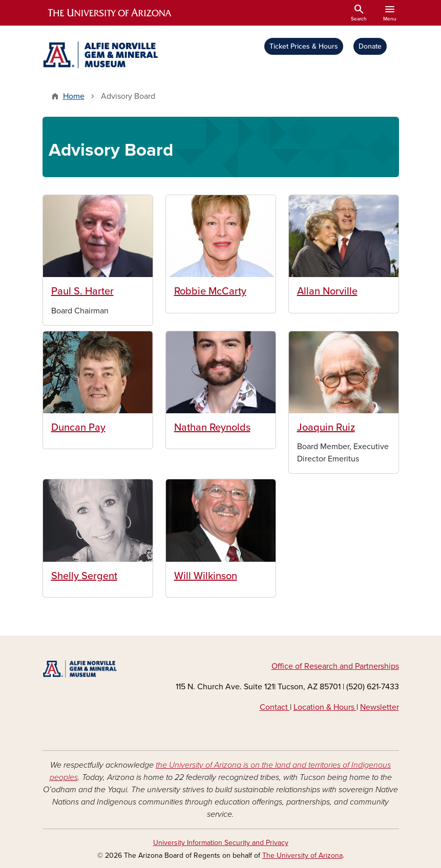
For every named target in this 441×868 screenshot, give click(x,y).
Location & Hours (325, 707)
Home (74, 96)
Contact (275, 707)
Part (362, 666)
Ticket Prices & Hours (304, 46)
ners (376, 666)
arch (330, 666)
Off (278, 666)
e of (296, 666)
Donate (370, 46)
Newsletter (380, 707)
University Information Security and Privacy (221, 843)
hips (392, 666)
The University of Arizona (302, 855)
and (346, 666)
